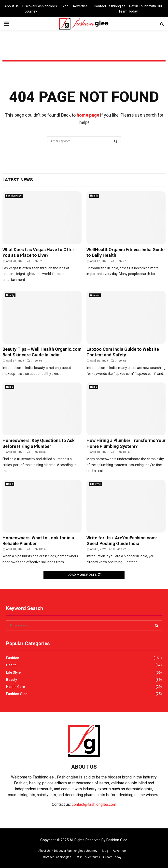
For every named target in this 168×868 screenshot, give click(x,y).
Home (10, 387)
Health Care (15, 687)
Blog (65, 6)
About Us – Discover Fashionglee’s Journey (31, 9)
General (95, 295)
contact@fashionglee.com (94, 804)
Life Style (95, 484)
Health (94, 196)
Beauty (10, 295)
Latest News (18, 180)
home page (88, 115)
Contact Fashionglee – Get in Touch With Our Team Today (128, 9)
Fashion (13, 658)
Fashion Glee (14, 196)
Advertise (80, 6)
